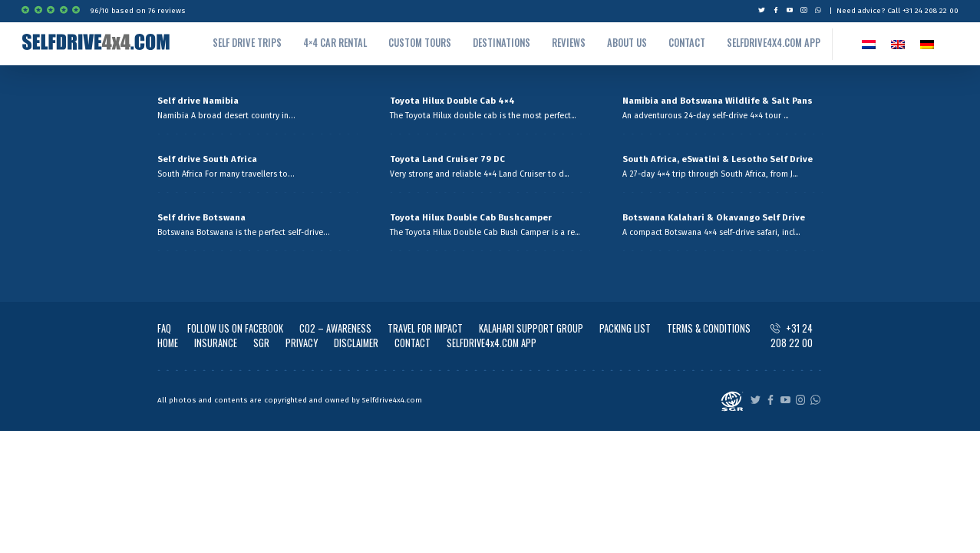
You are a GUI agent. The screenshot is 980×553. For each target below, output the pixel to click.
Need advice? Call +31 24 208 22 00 (898, 11)
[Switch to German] (927, 44)
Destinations (502, 43)
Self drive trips (247, 43)
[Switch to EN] (898, 44)
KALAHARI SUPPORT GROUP (531, 328)
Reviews (569, 43)
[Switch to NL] (869, 44)
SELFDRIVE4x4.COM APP (492, 343)
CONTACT (412, 343)
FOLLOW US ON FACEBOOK (235, 328)
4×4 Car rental (335, 43)
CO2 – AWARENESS (335, 328)
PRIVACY (302, 343)
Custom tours (420, 43)
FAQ (164, 328)
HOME (168, 343)
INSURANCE (216, 343)
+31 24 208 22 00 (792, 336)
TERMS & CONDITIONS (709, 328)
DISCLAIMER (356, 343)
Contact (687, 43)
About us (627, 43)
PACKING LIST (625, 328)
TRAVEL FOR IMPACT (425, 328)
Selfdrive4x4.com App (774, 43)
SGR (261, 343)
